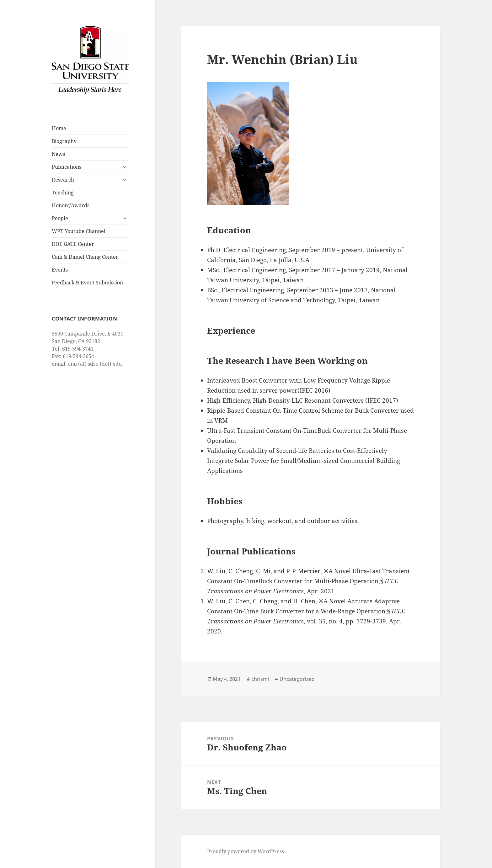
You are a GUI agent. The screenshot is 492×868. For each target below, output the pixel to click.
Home (59, 128)
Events (60, 270)
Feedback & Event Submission (87, 283)
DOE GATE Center (73, 244)
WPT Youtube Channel (79, 231)
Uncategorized (297, 679)
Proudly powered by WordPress (246, 851)
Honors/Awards (71, 205)
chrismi (260, 679)
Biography (64, 141)
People (60, 218)
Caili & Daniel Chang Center (85, 257)
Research (63, 180)
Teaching (63, 193)
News (58, 154)
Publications (67, 167)
